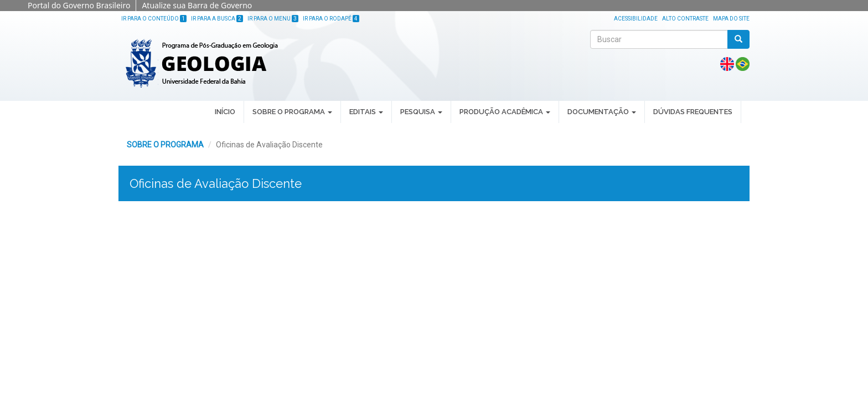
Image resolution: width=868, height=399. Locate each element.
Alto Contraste (685, 19)
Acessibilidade (636, 19)
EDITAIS (366, 112)
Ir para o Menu (273, 19)
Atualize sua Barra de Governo (197, 5)
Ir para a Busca (217, 19)
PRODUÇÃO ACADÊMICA (505, 112)
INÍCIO (225, 112)
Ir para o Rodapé (331, 19)
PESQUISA (421, 112)
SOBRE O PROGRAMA (292, 112)
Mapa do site (731, 19)
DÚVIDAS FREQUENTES (693, 112)
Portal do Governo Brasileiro (79, 5)
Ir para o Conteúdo (154, 19)
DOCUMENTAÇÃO (602, 112)
